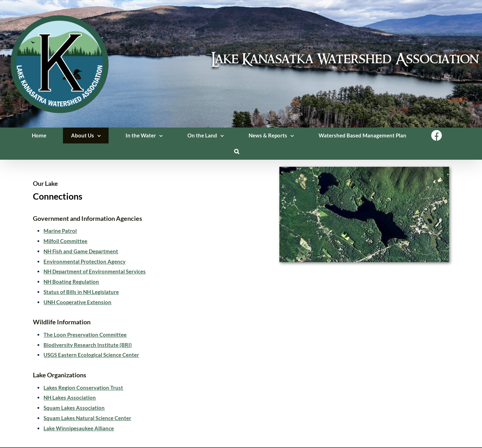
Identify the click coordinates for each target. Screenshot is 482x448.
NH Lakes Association (70, 397)
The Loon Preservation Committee (85, 335)
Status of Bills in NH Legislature (81, 292)
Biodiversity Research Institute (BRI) (88, 345)
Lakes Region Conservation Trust (83, 388)
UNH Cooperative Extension (77, 302)
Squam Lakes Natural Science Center (87, 418)
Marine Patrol (60, 231)
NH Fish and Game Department (81, 251)
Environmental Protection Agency (85, 261)
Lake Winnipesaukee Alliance (79, 428)
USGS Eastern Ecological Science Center (91, 355)
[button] (237, 151)
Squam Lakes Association (74, 408)
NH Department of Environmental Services (95, 271)
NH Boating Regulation (71, 282)
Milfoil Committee (65, 241)
